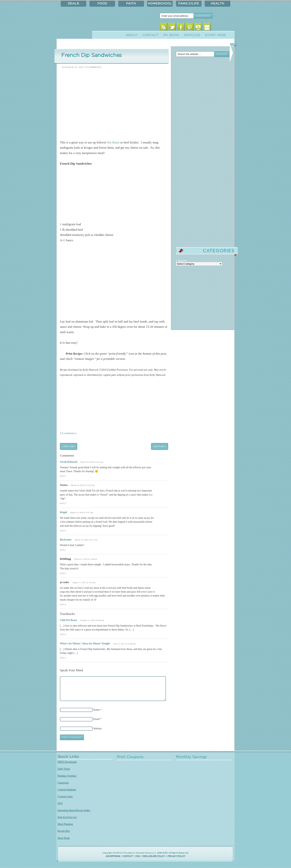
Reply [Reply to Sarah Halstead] (63, 476)
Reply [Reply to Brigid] (63, 531)
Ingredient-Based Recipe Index (74, 810)
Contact (151, 35)
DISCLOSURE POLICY (154, 856)
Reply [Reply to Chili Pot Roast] (63, 634)
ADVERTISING (113, 856)
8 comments (68, 433)
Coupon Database (67, 789)
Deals (73, 4)
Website (98, 728)
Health (218, 4)
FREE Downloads (67, 762)
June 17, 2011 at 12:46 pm (124, 644)
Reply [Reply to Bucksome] (63, 550)
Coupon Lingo (65, 796)
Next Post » (160, 446)
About (132, 35)
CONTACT (128, 856)
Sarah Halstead (69, 462)
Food (102, 4)
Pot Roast (113, 142)
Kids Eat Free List (67, 817)
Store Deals (64, 838)
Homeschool (160, 4)
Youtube (198, 27)
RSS (163, 27)
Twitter (172, 27)
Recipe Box (64, 831)
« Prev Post (68, 446)
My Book (171, 35)
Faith (131, 4)
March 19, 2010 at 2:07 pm (82, 512)
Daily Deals (64, 769)
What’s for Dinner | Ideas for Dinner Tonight (85, 643)
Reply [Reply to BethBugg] (63, 573)
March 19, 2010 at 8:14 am (92, 462)
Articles (192, 35)
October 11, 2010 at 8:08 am (92, 620)
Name (97, 710)
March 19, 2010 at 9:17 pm (86, 540)
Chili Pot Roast (68, 620)
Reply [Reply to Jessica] (63, 503)
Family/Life (189, 4)
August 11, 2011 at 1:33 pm (84, 582)
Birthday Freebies (67, 776)
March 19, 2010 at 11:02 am (83, 485)
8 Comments (93, 67)
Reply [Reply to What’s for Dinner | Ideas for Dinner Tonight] (63, 658)
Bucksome (66, 540)
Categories (63, 783)
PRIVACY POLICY (176, 856)
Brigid (64, 512)
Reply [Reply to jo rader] (63, 605)
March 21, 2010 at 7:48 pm (86, 559)
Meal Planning (65, 824)
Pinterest (190, 27)
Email (207, 27)
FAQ (60, 803)
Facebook (181, 27)
